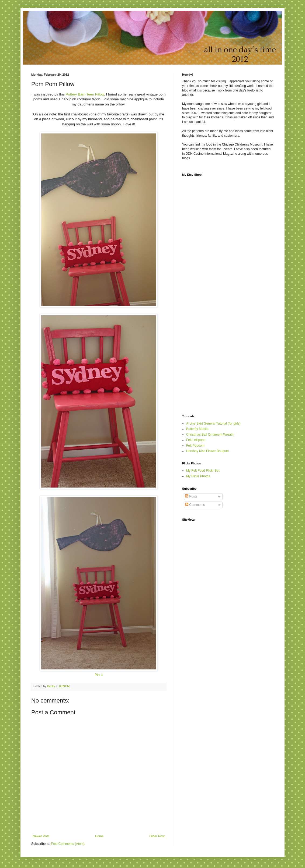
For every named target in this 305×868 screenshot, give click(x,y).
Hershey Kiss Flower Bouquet (207, 451)
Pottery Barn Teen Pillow (85, 94)
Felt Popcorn (195, 446)
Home (99, 836)
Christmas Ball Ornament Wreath (210, 435)
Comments (195, 505)
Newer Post (41, 836)
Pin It (99, 675)
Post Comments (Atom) (68, 844)
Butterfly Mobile (197, 429)
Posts (191, 496)
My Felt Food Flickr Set (203, 471)
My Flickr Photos (198, 476)
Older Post (157, 836)
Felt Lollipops (196, 440)
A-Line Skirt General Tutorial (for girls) (213, 424)
